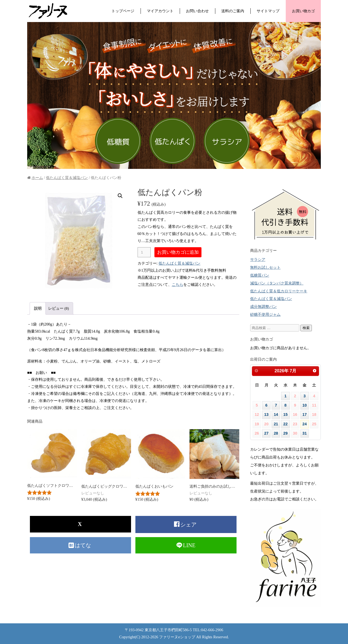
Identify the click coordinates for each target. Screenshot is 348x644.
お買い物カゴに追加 (178, 252)
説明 (38, 308)
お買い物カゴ (303, 11)
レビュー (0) (58, 308)
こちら (178, 284)
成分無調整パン (263, 306)
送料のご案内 (233, 11)
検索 (306, 328)
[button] (120, 196)
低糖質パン (260, 275)
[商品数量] (144, 252)
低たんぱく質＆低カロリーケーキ (279, 291)
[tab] (38, 308)
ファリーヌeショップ (177, 637)
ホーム (37, 178)
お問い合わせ (197, 11)
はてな (84, 545)
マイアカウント (160, 11)
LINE (189, 545)
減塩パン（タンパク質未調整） (277, 283)
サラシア (258, 259)
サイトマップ (268, 11)
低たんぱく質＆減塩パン (67, 178)
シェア (189, 525)
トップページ (123, 11)
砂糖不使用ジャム (265, 314)
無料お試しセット (265, 267)
